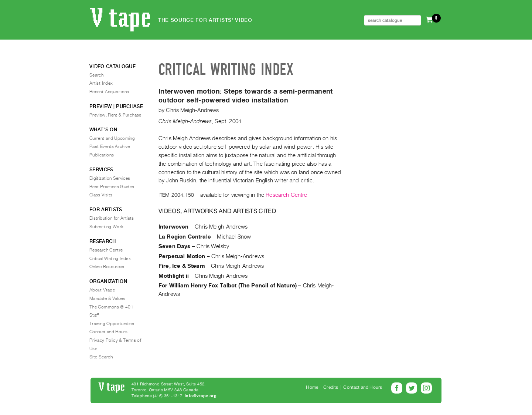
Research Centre (286, 195)
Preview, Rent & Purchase (115, 115)
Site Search (101, 357)
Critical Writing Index (110, 259)
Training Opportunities (112, 324)
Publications (102, 155)
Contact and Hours (108, 332)
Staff (94, 315)
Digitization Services (110, 178)
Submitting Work (106, 227)
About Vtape (102, 290)
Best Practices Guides (112, 187)
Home (312, 387)
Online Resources (107, 267)
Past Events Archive (110, 146)
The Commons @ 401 (111, 307)
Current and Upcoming (112, 138)
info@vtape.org (201, 396)
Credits (331, 387)
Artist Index (101, 83)
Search (96, 75)
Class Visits (101, 195)
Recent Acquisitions (109, 92)
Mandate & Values (107, 298)
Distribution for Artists (112, 218)
